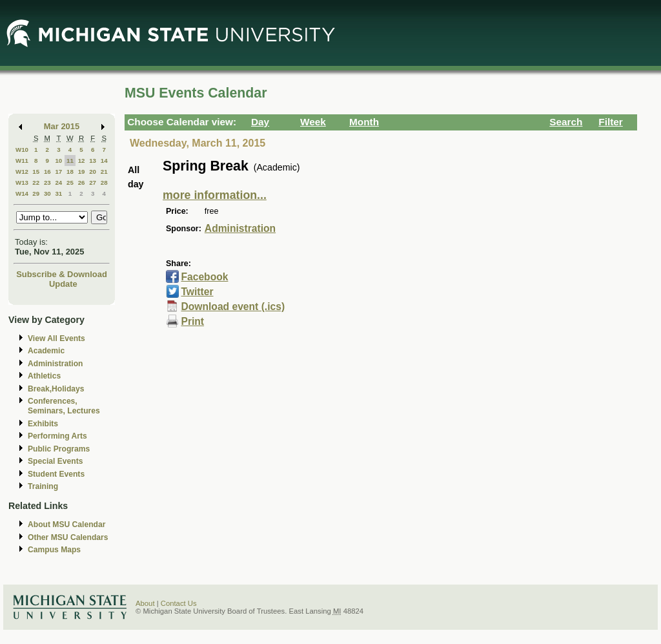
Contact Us (179, 603)
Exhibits (43, 424)
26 (82, 182)
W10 (22, 150)
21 (104, 171)
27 (93, 182)
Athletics (44, 376)
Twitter (197, 292)
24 (58, 182)
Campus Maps (54, 550)
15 (36, 171)
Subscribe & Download (62, 274)
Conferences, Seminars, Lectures (64, 406)
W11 (22, 161)
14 (104, 161)
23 (47, 182)
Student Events (56, 474)
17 (58, 171)
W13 (22, 182)
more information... (215, 195)
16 (47, 171)
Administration (55, 364)
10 (58, 161)
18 (70, 171)
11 (70, 161)
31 (58, 193)
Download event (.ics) (233, 306)
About (145, 603)
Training (43, 486)
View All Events (56, 338)
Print (192, 321)
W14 (22, 193)
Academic (46, 351)
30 (47, 193)
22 (36, 182)
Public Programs (59, 449)
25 (70, 182)
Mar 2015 (62, 126)
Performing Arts (57, 436)
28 (104, 182)
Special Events (55, 461)
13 (93, 161)
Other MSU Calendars (68, 537)
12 (82, 161)
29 (36, 193)
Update (63, 284)
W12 (22, 171)
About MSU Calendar (66, 525)
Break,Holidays (56, 389)
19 (82, 171)
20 (93, 171)
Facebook (204, 277)
